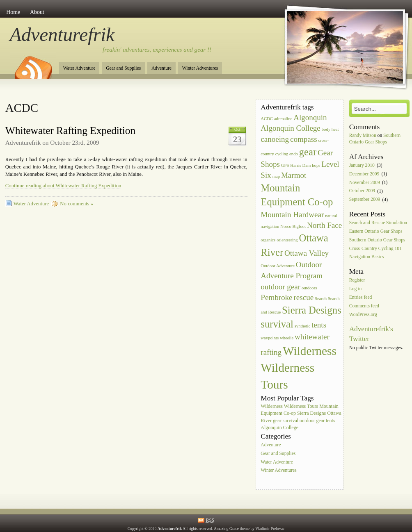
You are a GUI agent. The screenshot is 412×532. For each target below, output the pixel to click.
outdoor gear (312, 421)
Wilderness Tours (301, 406)
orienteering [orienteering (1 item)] (287, 240)
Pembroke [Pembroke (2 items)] (276, 297)
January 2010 (362, 165)
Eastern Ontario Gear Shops (376, 231)
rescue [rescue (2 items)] (303, 297)
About (37, 12)
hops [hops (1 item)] (316, 165)
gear (277, 421)
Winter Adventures (200, 68)
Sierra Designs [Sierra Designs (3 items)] (311, 310)
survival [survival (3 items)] (277, 324)
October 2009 (362, 191)
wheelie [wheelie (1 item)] (287, 338)
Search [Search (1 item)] (321, 299)
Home (13, 12)
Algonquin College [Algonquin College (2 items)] (290, 128)
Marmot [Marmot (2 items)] (294, 175)
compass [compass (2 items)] (304, 139)
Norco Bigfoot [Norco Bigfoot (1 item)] (293, 226)
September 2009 (365, 200)
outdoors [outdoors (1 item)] (309, 288)
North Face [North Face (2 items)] (324, 225)
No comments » (77, 204)
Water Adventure (79, 68)
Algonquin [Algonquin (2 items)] (310, 117)
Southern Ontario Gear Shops (377, 240)
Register (357, 281)
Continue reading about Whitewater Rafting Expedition (63, 186)
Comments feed (364, 306)
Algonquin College (279, 427)
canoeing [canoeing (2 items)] (275, 139)
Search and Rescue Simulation (378, 223)
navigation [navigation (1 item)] (270, 226)
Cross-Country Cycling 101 (375, 249)
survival (290, 421)
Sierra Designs (311, 413)
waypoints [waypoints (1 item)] (270, 338)
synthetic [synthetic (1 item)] (302, 326)
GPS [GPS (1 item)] (285, 165)
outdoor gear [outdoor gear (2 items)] (280, 287)
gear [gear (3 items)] (308, 152)
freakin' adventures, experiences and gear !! (157, 50)
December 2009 (364, 174)
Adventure (161, 68)
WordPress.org (363, 315)
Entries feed (361, 297)
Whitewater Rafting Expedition (70, 131)
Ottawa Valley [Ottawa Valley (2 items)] (307, 253)
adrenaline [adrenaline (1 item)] (283, 119)
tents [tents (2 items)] (319, 325)
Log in (356, 289)
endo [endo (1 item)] (294, 154)
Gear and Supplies (123, 68)
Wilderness (272, 406)
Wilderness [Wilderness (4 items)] (310, 351)
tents (331, 421)
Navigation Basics (367, 257)
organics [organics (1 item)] (268, 240)
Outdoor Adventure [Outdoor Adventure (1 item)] (278, 266)
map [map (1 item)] (276, 176)
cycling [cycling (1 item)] (282, 154)
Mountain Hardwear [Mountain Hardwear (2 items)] (292, 215)
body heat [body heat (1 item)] (330, 129)
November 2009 (365, 183)
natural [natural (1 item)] (331, 216)
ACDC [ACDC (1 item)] (267, 119)
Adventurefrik (62, 34)
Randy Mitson (363, 135)
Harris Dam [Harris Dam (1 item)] (300, 165)
